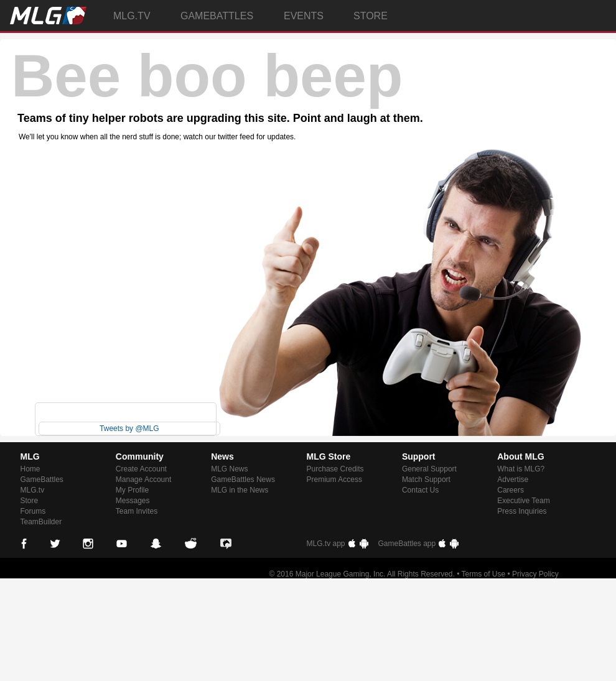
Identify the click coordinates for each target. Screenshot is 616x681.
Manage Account (143, 479)
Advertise (513, 479)
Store (30, 501)
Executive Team (524, 501)
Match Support (426, 479)
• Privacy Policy (533, 574)
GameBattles (42, 479)
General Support (429, 469)
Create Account (141, 469)
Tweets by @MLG (129, 429)
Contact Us (420, 490)
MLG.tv (33, 490)
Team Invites (137, 511)
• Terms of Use (481, 574)
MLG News (229, 469)
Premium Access (334, 479)
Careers (511, 490)
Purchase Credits (335, 469)
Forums (33, 511)
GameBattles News (243, 479)
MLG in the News (240, 490)
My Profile (132, 490)
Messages (133, 501)
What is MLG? (521, 469)
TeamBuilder (41, 522)
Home (30, 469)
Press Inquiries (522, 511)
